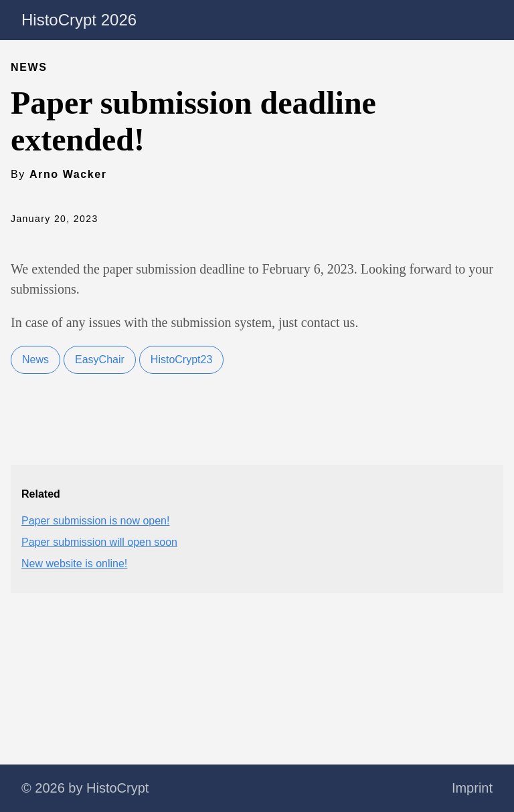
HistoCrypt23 (181, 360)
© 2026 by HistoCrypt (85, 788)
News (35, 360)
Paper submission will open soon (99, 542)
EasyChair (100, 360)
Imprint (472, 788)
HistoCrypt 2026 (79, 20)
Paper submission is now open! (95, 521)
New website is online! (74, 564)
